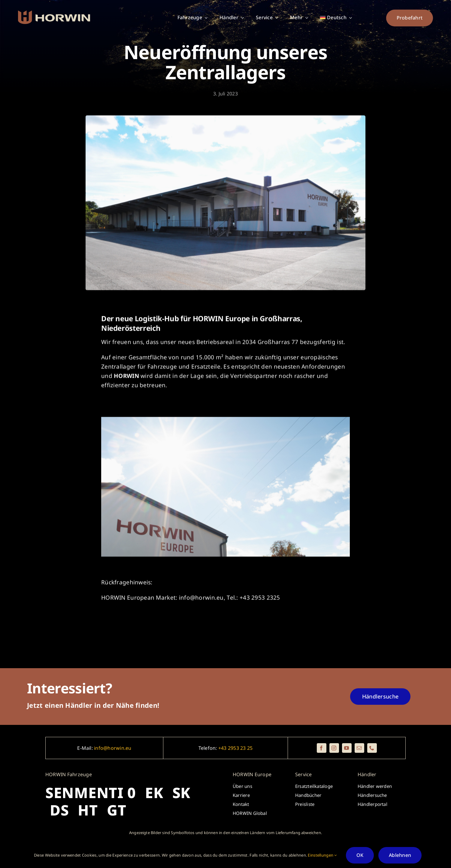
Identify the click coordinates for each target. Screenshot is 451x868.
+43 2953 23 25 (235, 748)
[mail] (359, 748)
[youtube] (347, 748)
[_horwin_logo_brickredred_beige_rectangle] (54, 13)
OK (360, 855)
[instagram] (334, 748)
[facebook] (322, 748)
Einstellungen (322, 855)
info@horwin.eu (113, 748)
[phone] (372, 748)
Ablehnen (400, 855)
